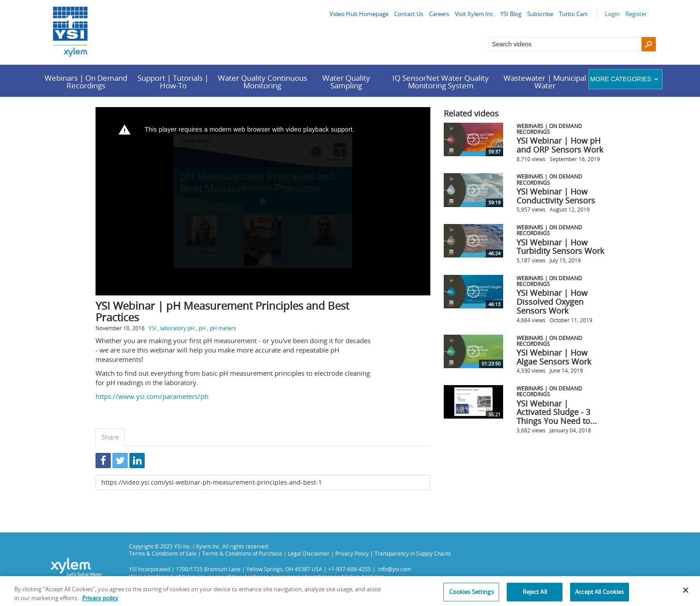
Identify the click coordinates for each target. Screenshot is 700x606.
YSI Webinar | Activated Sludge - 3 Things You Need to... (557, 412)
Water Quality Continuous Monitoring (262, 82)
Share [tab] (110, 437)
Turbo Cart (573, 14)
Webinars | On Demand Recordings (86, 82)
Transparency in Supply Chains (413, 553)
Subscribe (540, 14)
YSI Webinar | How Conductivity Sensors (556, 196)
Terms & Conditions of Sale (163, 553)
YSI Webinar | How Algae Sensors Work (554, 357)
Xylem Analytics (364, 577)
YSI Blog (511, 14)
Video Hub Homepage (359, 14)
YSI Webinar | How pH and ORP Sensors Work (560, 145)
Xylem (325, 577)
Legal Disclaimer (309, 553)
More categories (625, 79)
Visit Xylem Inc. (475, 14)
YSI (152, 328)
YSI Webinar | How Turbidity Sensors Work (560, 247)
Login (612, 14)
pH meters (223, 328)
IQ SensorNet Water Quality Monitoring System (441, 82)
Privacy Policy (352, 553)
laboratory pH (177, 328)
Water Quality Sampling (346, 82)
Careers (439, 14)
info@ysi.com (395, 569)
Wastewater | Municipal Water (545, 82)
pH (202, 328)
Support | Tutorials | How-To (173, 82)
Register (636, 14)
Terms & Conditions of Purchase (242, 553)
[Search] (649, 44)
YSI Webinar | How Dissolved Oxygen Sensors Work (552, 302)
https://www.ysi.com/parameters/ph (152, 396)
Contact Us (409, 14)
